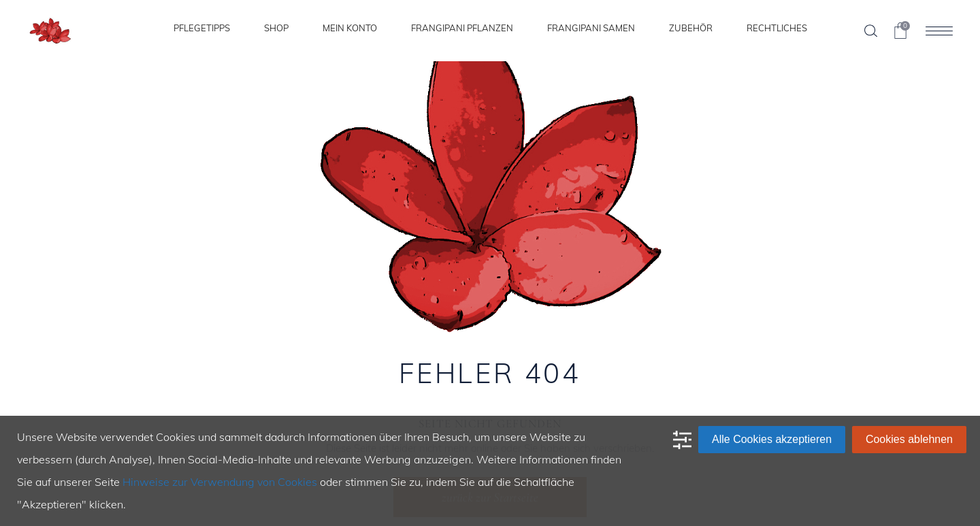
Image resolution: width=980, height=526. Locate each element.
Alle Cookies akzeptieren (772, 439)
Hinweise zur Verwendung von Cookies (220, 482)
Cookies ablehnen (909, 439)
